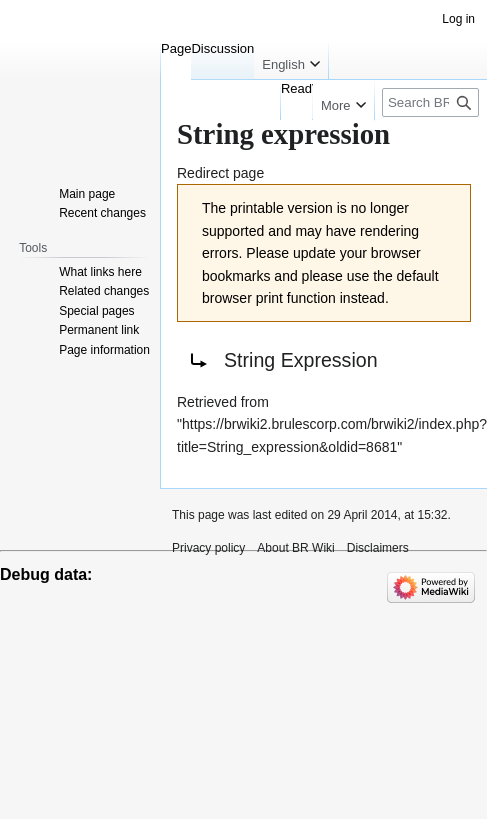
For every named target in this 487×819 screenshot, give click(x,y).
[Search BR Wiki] (430, 102)
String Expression (301, 360)
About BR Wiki (295, 548)
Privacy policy (208, 548)
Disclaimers (378, 548)
